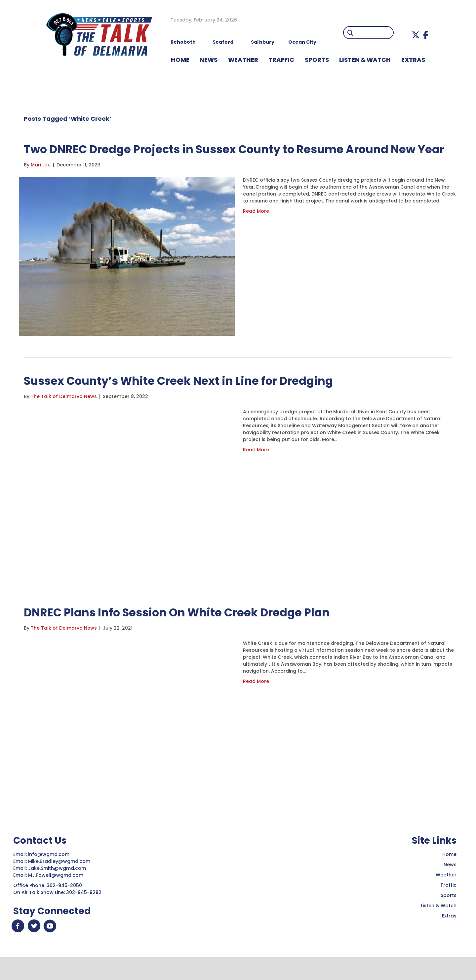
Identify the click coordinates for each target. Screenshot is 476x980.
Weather (446, 894)
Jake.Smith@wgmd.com (58, 887)
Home (449, 873)
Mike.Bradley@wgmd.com (59, 880)
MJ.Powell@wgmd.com (57, 894)
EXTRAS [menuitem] (413, 60)
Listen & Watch (439, 924)
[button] (416, 35)
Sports (449, 914)
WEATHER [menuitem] (243, 60)
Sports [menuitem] (317, 60)
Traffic (448, 904)
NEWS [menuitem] (209, 60)
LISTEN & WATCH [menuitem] (365, 60)
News (450, 883)
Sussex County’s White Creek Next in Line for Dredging (198, 399)
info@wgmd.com (49, 873)
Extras (449, 935)
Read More (256, 230)
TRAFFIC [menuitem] (281, 60)
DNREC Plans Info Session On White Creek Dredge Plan (196, 631)
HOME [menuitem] (180, 60)
